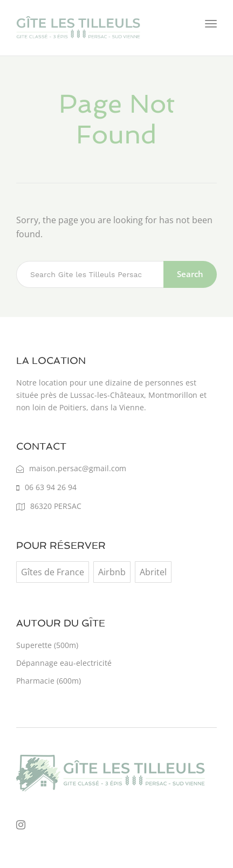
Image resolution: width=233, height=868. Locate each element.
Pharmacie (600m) (49, 681)
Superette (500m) (47, 645)
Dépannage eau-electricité (64, 663)
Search (190, 274)
